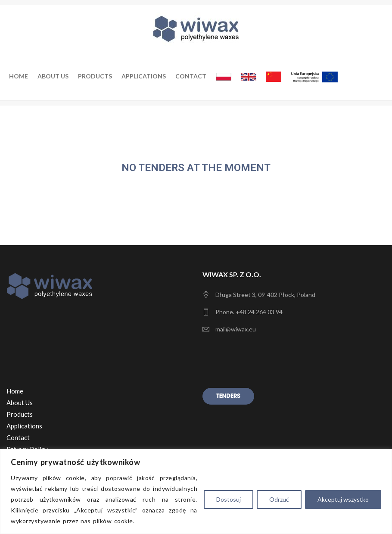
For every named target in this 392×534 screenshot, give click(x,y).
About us (53, 76)
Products (95, 76)
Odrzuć (279, 499)
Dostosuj (229, 499)
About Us (20, 403)
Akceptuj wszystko (343, 499)
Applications (144, 76)
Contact (191, 76)
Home (19, 76)
